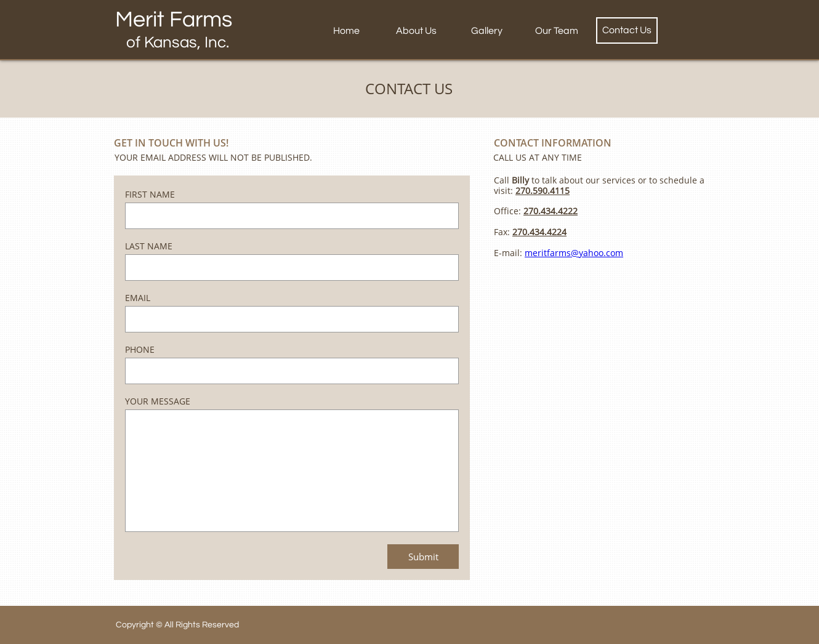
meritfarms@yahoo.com (574, 253)
